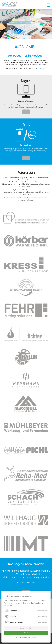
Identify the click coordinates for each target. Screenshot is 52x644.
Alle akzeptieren (26, 633)
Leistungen (42, 68)
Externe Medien (16, 622)
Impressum (20, 637)
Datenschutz (31, 637)
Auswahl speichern (26, 628)
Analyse (13, 617)
